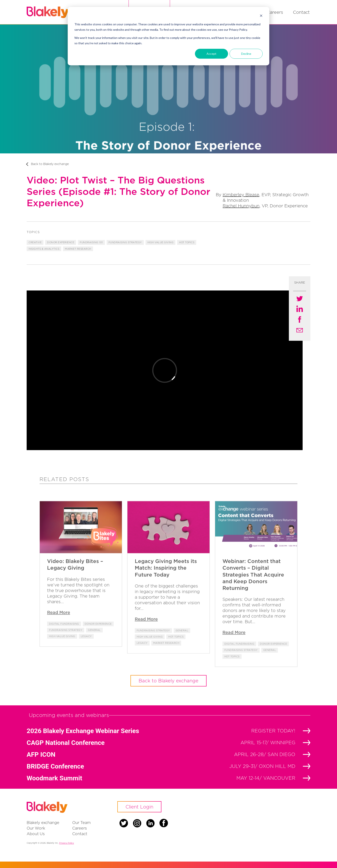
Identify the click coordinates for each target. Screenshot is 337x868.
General (94, 640)
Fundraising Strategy (125, 242)
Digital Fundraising (64, 634)
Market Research (78, 249)
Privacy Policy (67, 843)
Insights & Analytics (44, 249)
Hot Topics (187, 242)
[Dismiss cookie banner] (261, 16)
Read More (59, 623)
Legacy (86, 647)
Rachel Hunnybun (241, 206)
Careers (275, 12)
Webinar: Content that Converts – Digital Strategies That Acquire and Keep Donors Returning (253, 585)
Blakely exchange (43, 823)
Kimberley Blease (241, 195)
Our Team (81, 823)
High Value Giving (161, 242)
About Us (36, 834)
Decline (246, 54)
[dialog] (168, 36)
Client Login (139, 807)
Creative (35, 242)
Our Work (36, 828)
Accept (211, 54)
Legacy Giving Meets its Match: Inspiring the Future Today (166, 578)
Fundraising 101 (91, 242)
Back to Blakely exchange (50, 164)
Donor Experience (61, 242)
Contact (301, 12)
